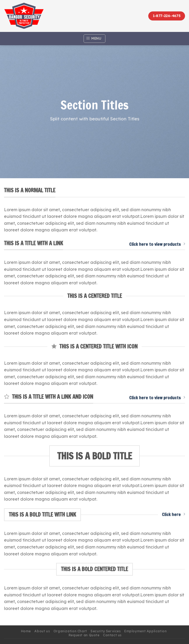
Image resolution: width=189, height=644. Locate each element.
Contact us (112, 635)
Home (26, 631)
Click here (173, 514)
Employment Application (145, 631)
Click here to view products (157, 244)
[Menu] (94, 39)
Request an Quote (84, 635)
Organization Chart (70, 631)
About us (42, 631)
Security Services (106, 631)
